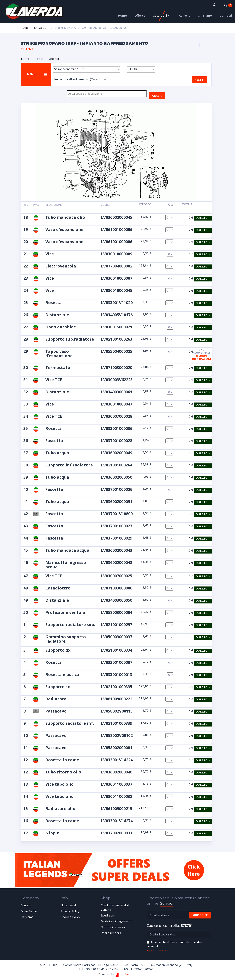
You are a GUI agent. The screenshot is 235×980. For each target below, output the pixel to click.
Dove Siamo (29, 911)
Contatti (226, 15)
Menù (31, 74)
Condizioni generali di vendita (115, 907)
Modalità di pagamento (117, 921)
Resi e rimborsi (111, 933)
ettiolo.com (125, 974)
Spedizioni (108, 915)
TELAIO (39, 59)
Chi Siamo (205, 15)
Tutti (25, 59)
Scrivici (167, 904)
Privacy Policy (70, 911)
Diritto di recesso (113, 927)
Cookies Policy (70, 917)
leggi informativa (157, 950)
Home (122, 15)
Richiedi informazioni (202, 357)
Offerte (140, 15)
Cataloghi (160, 15)
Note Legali (68, 905)
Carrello (185, 15)
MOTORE (54, 59)
